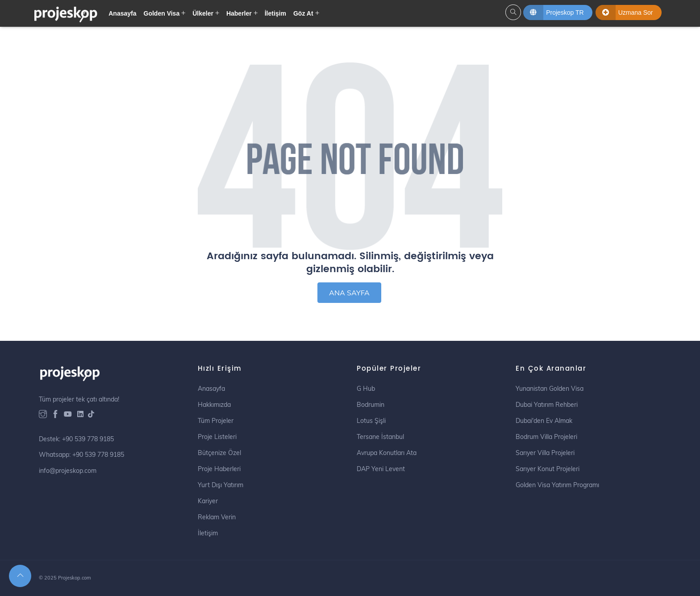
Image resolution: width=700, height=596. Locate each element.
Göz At (303, 13)
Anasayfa (122, 13)
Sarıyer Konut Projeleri (548, 469)
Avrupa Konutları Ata (387, 453)
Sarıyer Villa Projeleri (545, 453)
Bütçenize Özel (219, 453)
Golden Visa (162, 13)
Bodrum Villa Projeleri (546, 437)
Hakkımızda (214, 405)
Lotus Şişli (371, 421)
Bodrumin (371, 405)
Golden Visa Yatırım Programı (557, 485)
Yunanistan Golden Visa (550, 389)
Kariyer (208, 501)
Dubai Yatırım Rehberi (547, 405)
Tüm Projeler (216, 421)
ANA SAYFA (349, 293)
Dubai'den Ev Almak (544, 421)
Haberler (239, 13)
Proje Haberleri (219, 469)
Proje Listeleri (217, 437)
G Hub (366, 389)
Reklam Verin (217, 517)
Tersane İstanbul (380, 437)
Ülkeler (203, 13)
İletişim (275, 13)
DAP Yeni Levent (381, 469)
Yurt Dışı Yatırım (221, 485)
